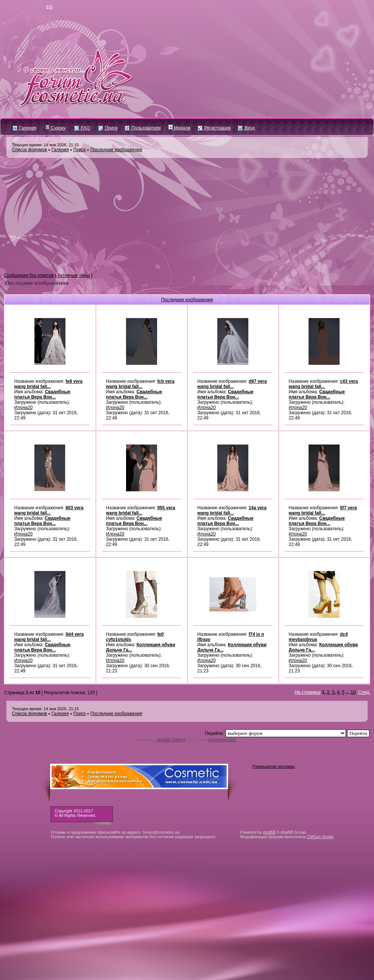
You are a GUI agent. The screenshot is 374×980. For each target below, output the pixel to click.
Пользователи (143, 128)
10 (353, 692)
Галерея (24, 128)
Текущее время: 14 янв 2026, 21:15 (45, 145)
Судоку (56, 128)
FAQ (82, 128)
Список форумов (30, 150)
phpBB (269, 832)
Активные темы (74, 275)
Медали (179, 128)
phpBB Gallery (171, 740)
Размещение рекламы (274, 766)
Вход (246, 128)
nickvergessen (222, 740)
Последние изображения (117, 150)
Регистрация (214, 128)
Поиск (108, 128)
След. (364, 692)
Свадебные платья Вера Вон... (42, 394)
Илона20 (23, 407)
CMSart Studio (320, 837)
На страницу (308, 692)
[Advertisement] (187, 216)
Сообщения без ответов (29, 275)
